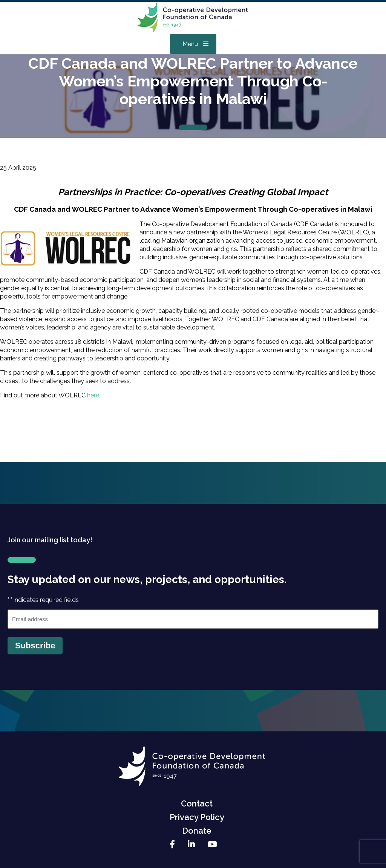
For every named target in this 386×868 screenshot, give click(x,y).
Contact (197, 803)
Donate (197, 831)
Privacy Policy (197, 817)
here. (94, 395)
